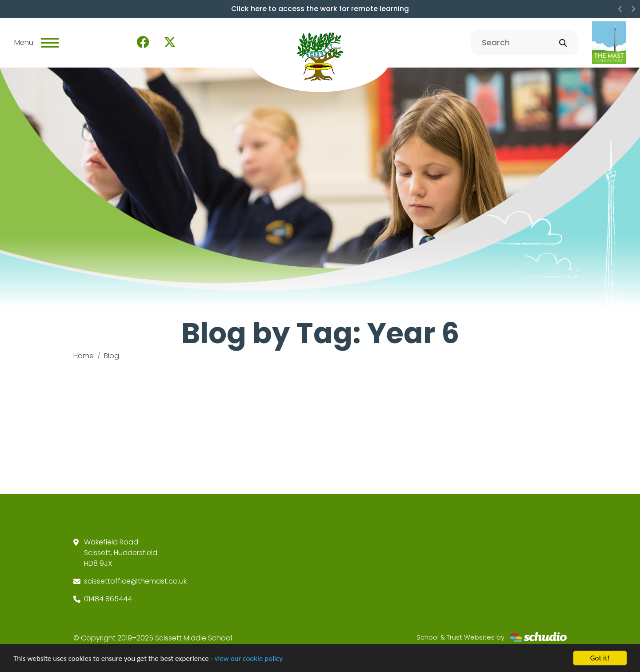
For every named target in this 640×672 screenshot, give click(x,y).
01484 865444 (108, 599)
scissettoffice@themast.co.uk (135, 581)
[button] (620, 9)
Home (84, 356)
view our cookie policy (249, 659)
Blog (112, 356)
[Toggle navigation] (50, 43)
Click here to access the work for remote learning (320, 9)
